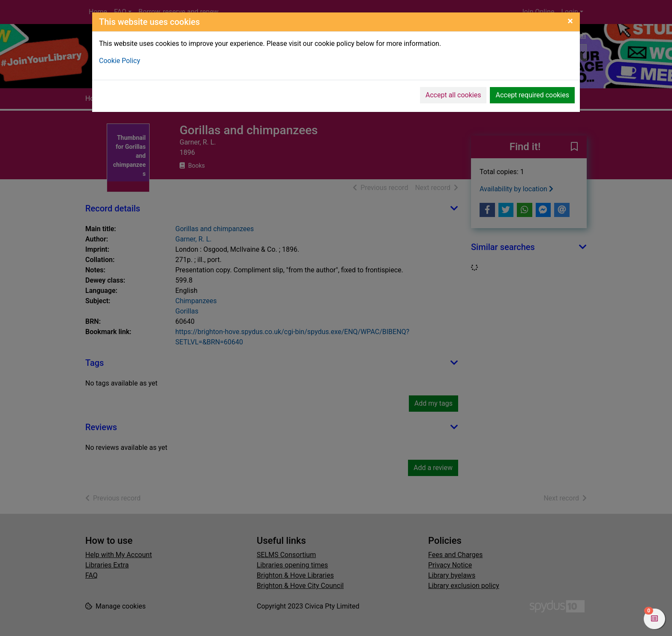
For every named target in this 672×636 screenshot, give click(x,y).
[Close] (570, 21)
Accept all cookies (453, 95)
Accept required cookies (532, 95)
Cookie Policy (120, 61)
